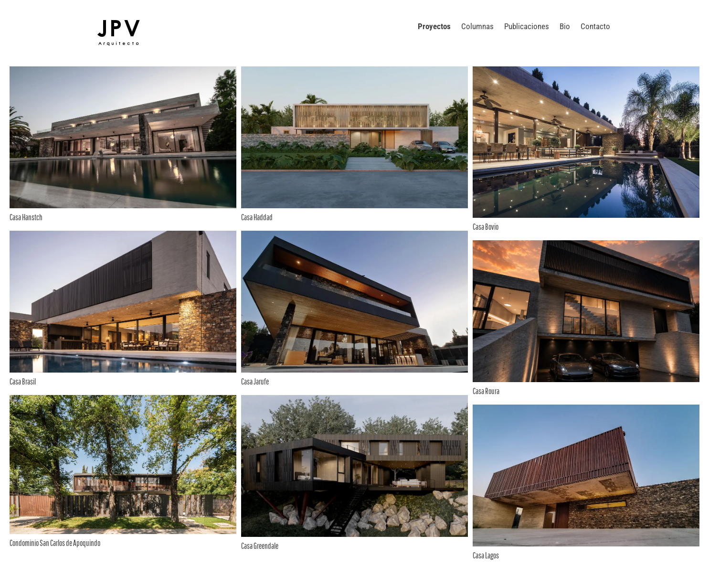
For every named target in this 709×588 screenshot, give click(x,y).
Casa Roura (486, 391)
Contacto (595, 26)
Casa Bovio (486, 227)
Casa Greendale (260, 546)
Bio (565, 26)
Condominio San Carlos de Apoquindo (55, 543)
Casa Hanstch (26, 217)
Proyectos (434, 26)
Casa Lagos (486, 555)
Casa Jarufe (255, 381)
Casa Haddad (257, 217)
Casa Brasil (23, 381)
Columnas (477, 26)
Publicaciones (527, 26)
